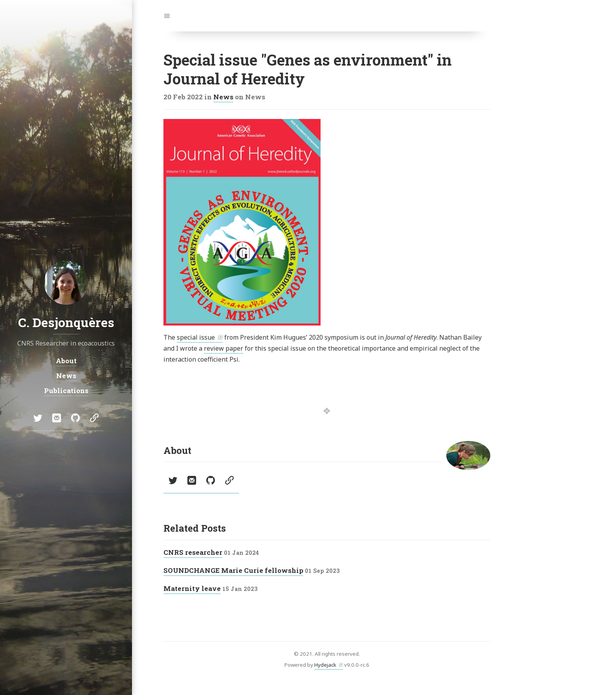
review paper (224, 348)
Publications (66, 390)
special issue (196, 337)
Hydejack (325, 665)
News (223, 97)
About (66, 360)
